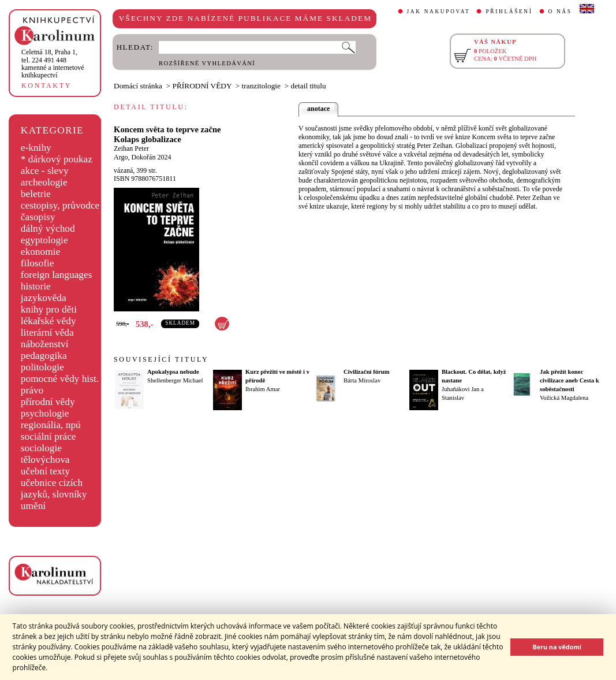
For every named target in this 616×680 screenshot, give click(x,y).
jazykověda (44, 298)
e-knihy (36, 148)
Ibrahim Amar (263, 389)
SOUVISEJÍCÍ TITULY (161, 359)
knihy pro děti (49, 309)
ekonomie (40, 252)
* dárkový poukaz (57, 159)
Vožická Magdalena (564, 398)
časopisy (38, 217)
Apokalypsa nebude (173, 372)
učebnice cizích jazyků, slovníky (54, 488)
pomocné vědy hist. (60, 379)
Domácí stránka (138, 86)
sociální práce (48, 436)
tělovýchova (45, 460)
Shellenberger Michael (175, 380)
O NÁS (560, 12)
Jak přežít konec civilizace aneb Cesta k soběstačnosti (570, 380)
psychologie (45, 413)
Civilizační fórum (367, 372)
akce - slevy (45, 171)
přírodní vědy (48, 402)
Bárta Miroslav (362, 380)
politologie (42, 367)
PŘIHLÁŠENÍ (509, 12)
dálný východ (48, 228)
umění (33, 506)
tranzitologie (261, 86)
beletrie (36, 194)
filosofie (38, 263)
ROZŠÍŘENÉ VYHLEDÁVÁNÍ (207, 63)
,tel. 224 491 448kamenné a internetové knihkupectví (53, 64)
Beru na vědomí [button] (557, 647)
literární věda (47, 332)
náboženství (45, 344)
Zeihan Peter (131, 148)
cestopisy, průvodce (60, 205)
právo (32, 390)
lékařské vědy (48, 321)
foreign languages (57, 275)
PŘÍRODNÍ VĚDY (202, 86)
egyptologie (44, 240)
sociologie (41, 448)
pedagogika (44, 356)
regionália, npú (51, 425)
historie (36, 286)
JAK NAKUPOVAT (439, 12)
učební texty (45, 471)
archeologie (44, 182)
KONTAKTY (46, 86)
